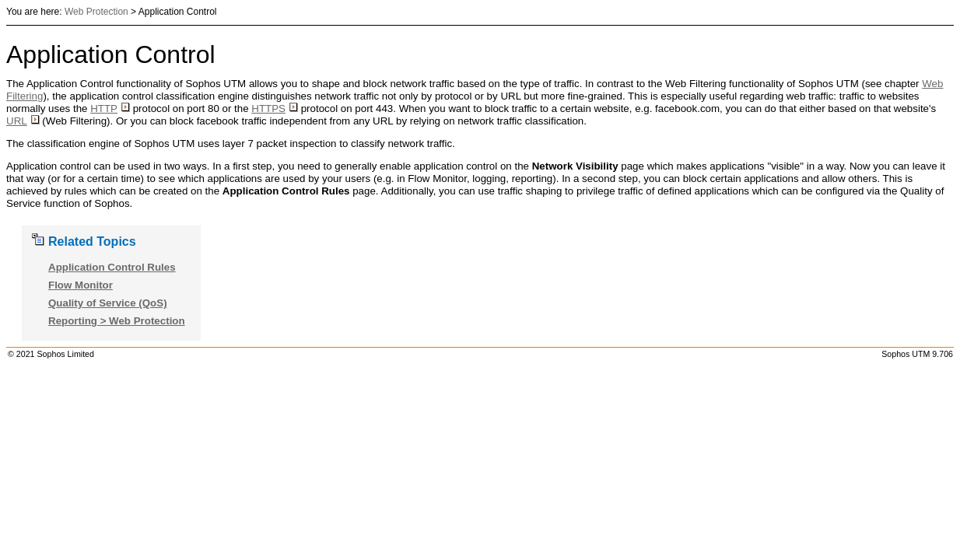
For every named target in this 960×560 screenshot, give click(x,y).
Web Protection (96, 12)
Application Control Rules (112, 267)
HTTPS (275, 108)
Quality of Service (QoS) (108, 303)
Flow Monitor (81, 285)
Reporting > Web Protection (117, 321)
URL (23, 121)
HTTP (110, 108)
